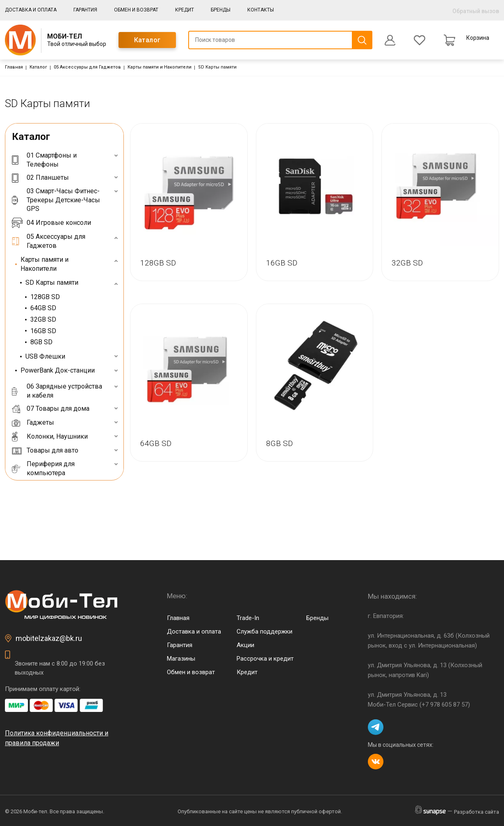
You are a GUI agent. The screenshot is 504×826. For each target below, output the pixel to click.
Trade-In (248, 618)
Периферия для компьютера (43, 468)
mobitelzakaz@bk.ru (49, 638)
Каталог (147, 40)
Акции (245, 645)
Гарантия (85, 10)
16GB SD (43, 331)
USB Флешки (45, 356)
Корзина (478, 38)
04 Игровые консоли (51, 223)
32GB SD (43, 319)
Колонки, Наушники (50, 437)
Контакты (261, 10)
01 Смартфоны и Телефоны (44, 160)
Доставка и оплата (31, 10)
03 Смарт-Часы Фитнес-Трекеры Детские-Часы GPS (56, 200)
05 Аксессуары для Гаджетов (87, 67)
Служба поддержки (265, 632)
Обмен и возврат (136, 10)
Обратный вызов (476, 11)
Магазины (181, 659)
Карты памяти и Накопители (160, 67)
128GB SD (45, 297)
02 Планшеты (40, 177)
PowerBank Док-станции (58, 370)
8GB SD (41, 342)
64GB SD (43, 308)
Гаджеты (33, 423)
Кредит (185, 10)
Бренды (221, 10)
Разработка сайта (477, 812)
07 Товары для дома (51, 409)
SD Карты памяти (52, 283)
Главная (14, 67)
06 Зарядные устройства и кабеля (57, 391)
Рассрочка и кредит (265, 659)
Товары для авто (45, 451)
